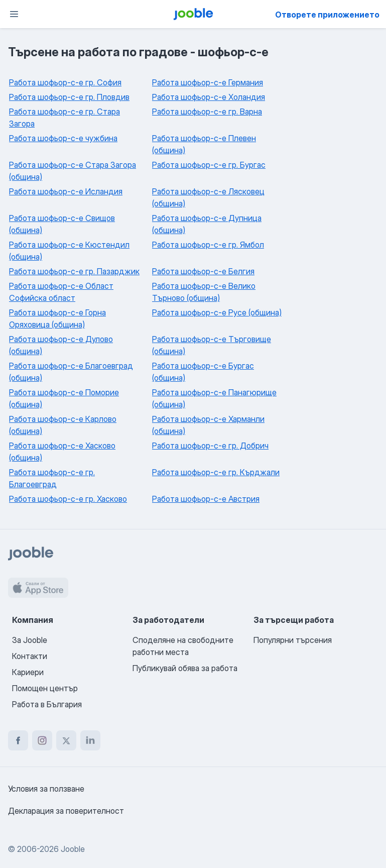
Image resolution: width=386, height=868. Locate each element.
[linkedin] (90, 740)
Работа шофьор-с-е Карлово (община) (63, 425)
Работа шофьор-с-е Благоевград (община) (71, 372)
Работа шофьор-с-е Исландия (66, 191)
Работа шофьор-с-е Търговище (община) (212, 345)
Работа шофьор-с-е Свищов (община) (62, 224)
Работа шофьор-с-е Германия (208, 82)
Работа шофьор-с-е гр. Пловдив (69, 97)
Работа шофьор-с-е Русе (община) (217, 312)
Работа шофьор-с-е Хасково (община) (62, 452)
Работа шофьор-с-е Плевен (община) (204, 144)
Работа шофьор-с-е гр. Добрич (210, 446)
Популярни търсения (293, 640)
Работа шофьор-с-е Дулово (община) (61, 345)
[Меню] (14, 14)
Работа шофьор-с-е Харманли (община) (208, 425)
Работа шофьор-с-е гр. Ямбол (208, 245)
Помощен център (45, 688)
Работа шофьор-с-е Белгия (203, 271)
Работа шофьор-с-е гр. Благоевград (52, 478)
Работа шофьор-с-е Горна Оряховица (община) (57, 318)
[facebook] (18, 740)
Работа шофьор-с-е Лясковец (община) (208, 197)
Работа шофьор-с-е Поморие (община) (64, 398)
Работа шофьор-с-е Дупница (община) (207, 224)
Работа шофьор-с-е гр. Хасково (68, 499)
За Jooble (30, 640)
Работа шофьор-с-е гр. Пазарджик (74, 271)
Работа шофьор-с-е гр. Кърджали (216, 472)
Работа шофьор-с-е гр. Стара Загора (65, 118)
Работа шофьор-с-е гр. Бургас (209, 165)
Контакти (30, 656)
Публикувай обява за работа (185, 668)
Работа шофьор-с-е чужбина (63, 138)
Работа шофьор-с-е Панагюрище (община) (214, 398)
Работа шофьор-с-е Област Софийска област (61, 292)
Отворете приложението (327, 15)
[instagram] (42, 740)
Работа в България (47, 704)
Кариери (28, 672)
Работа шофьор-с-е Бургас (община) (203, 372)
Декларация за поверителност (66, 811)
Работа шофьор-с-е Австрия (206, 499)
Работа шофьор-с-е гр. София (65, 82)
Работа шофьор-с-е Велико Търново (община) (204, 292)
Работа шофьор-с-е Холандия (209, 97)
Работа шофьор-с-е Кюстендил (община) (69, 251)
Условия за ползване (46, 789)
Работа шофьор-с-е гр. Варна (207, 112)
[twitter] (66, 740)
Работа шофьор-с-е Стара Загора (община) (73, 171)
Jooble (73, 849)
